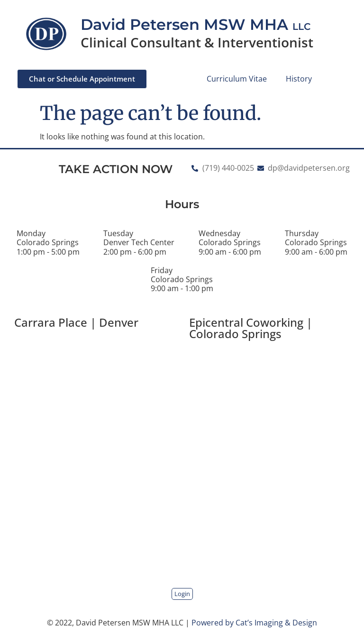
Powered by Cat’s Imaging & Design (254, 623)
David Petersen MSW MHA (196, 24)
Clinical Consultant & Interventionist (197, 42)
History (299, 79)
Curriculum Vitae (237, 79)
